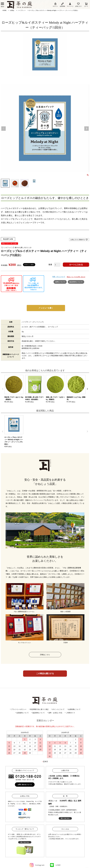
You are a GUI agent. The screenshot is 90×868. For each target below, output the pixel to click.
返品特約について (76, 282)
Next (86, 129)
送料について (60, 282)
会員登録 (62, 5)
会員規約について (22, 713)
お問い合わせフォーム (25, 785)
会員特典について (74, 709)
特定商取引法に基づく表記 (39, 709)
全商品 (12, 10)
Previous (4, 129)
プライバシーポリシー (18, 709)
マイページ (70, 5)
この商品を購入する (45, 673)
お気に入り (78, 5)
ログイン (55, 5)
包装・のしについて (59, 277)
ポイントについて (58, 709)
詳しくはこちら (65, 818)
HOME (4, 10)
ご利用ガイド (70, 713)
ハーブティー (22, 10)
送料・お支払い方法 (55, 713)
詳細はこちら (45, 655)
